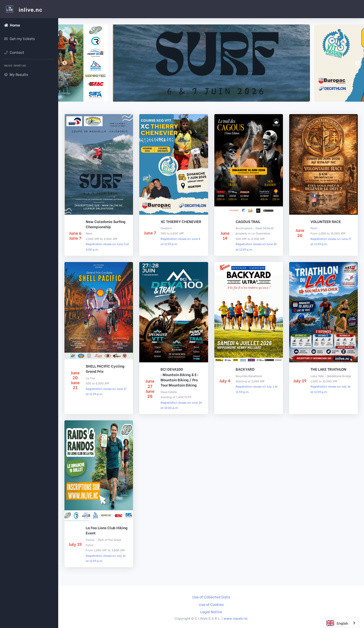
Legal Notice (211, 612)
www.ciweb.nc (236, 618)
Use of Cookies (211, 604)
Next (358, 63)
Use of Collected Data (211, 597)
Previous (65, 63)
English (337, 623)
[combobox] (341, 623)
